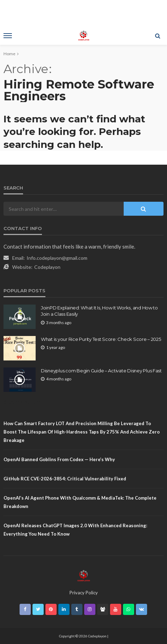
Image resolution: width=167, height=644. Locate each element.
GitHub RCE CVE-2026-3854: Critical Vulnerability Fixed (65, 479)
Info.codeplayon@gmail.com (57, 258)
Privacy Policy (84, 593)
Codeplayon (47, 267)
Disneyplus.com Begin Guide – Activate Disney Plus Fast (101, 371)
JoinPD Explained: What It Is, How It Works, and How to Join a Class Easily (99, 311)
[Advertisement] (83, 12)
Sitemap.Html (23, 402)
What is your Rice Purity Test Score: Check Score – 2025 (101, 339)
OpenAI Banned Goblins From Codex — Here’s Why (59, 459)
